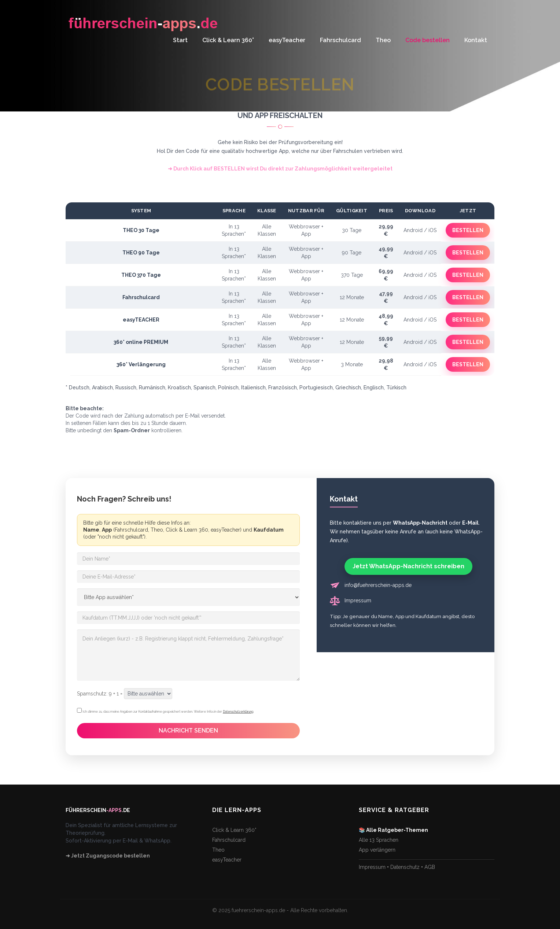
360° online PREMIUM (141, 342)
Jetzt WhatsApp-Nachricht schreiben (408, 566)
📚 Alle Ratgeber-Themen (393, 830)
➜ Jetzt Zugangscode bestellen (108, 856)
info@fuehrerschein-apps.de (378, 585)
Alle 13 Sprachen (379, 840)
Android (413, 230)
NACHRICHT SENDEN (188, 730)
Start (180, 40)
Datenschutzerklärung (238, 712)
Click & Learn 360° (228, 40)
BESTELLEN (468, 230)
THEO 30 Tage (141, 230)
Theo (383, 40)
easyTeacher (287, 40)
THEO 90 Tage (141, 253)
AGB (430, 867)
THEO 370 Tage (141, 275)
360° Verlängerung (141, 364)
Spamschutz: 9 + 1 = (100, 694)
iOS (432, 230)
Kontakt (476, 40)
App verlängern (377, 850)
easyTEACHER (141, 320)
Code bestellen (428, 40)
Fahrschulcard (340, 40)
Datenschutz (405, 867)
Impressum (358, 601)
